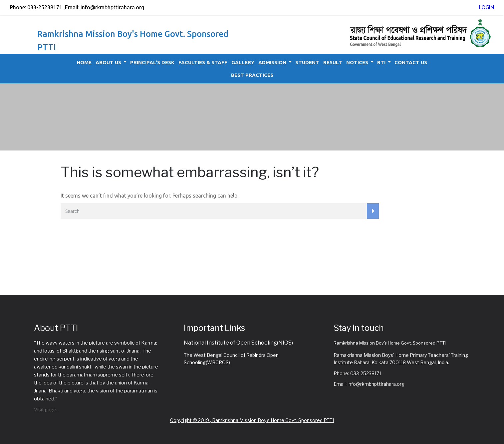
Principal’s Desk (152, 62)
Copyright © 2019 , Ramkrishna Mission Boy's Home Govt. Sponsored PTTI (252, 420)
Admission (272, 62)
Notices (357, 62)
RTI (381, 62)
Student (307, 62)
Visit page (45, 410)
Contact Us (411, 62)
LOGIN (487, 7)
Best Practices (252, 75)
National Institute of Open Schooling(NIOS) (238, 343)
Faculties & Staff (203, 62)
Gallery (243, 62)
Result (333, 62)
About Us (108, 62)
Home (84, 62)
